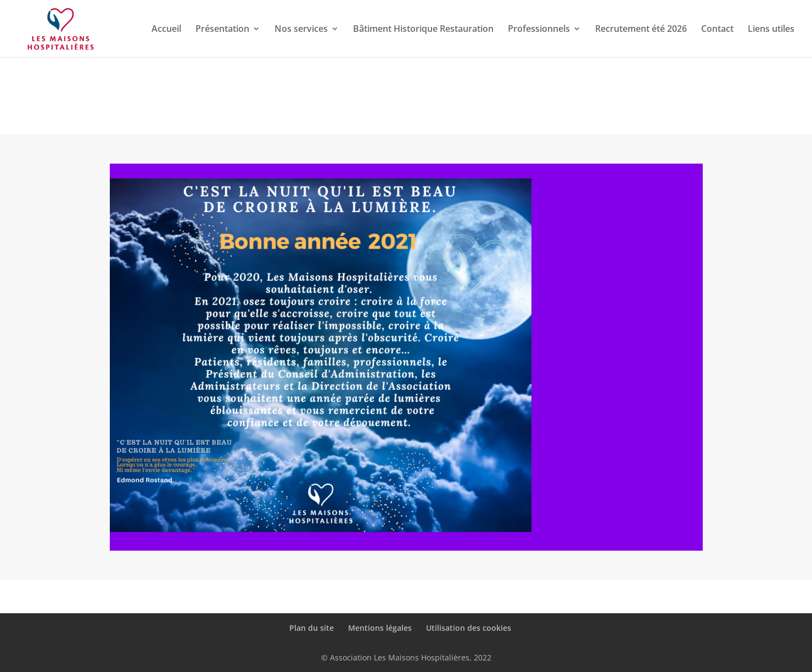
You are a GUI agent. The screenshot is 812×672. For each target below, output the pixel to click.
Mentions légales (380, 628)
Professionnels (539, 30)
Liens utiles (771, 30)
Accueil (166, 30)
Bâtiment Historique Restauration (423, 30)
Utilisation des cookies (469, 628)
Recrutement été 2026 (641, 30)
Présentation (222, 30)
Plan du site (312, 628)
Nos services (301, 30)
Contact (717, 30)
